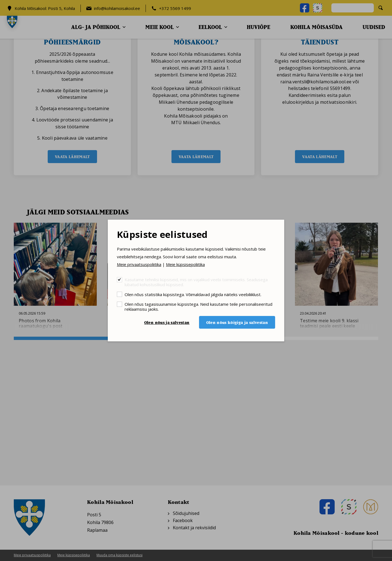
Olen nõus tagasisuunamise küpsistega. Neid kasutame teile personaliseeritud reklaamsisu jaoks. (198, 306)
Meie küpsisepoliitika (185, 264)
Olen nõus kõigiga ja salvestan (237, 322)
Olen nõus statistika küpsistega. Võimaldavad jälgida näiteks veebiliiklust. (193, 294)
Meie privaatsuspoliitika (139, 264)
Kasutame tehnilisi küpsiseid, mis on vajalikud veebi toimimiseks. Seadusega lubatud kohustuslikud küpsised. (196, 282)
